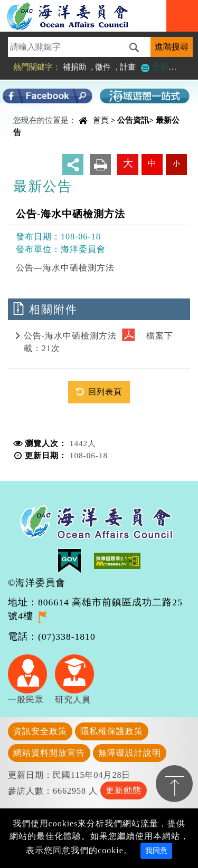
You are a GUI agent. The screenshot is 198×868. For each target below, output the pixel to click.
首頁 (101, 120)
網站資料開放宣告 (49, 753)
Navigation (182, 16)
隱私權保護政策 (112, 731)
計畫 (128, 67)
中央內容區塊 (35, 123)
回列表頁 (105, 392)
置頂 (174, 784)
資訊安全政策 (40, 731)
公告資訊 (133, 120)
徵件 (103, 67)
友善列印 (100, 165)
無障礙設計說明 (130, 753)
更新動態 (124, 790)
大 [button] (128, 163)
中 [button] (152, 163)
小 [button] (176, 163)
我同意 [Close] (156, 851)
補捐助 (75, 67)
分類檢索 (162, 67)
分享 (73, 165)
